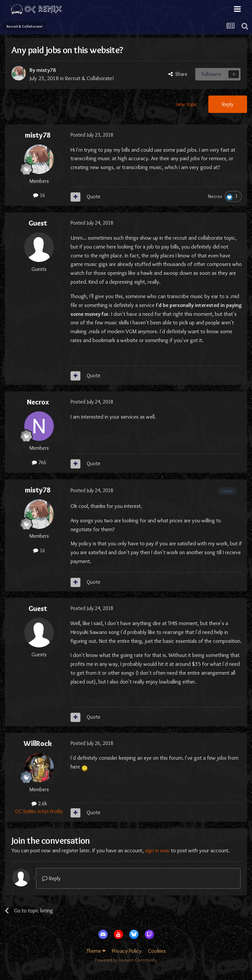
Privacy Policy (127, 951)
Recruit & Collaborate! (90, 78)
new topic (187, 104)
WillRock (38, 743)
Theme (96, 951)
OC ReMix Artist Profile (39, 811)
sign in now (157, 850)
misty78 (46, 70)
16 (39, 195)
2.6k (39, 804)
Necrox (215, 196)
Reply (228, 104)
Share (178, 74)
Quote (94, 196)
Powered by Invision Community (126, 960)
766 (39, 462)
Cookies (157, 951)
